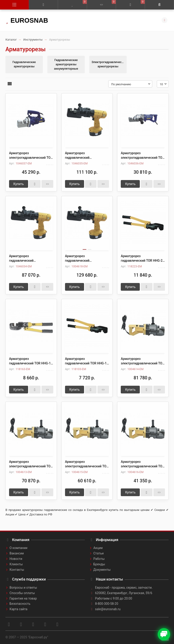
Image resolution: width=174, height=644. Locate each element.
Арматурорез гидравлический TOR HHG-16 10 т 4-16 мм (31, 361)
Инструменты (33, 40)
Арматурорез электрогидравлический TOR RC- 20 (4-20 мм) (31, 156)
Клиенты (16, 564)
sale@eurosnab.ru (108, 609)
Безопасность (20, 604)
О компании (18, 548)
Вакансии (17, 553)
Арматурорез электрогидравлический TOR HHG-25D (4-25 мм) (143, 361)
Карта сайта (18, 609)
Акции (98, 548)
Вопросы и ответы (23, 588)
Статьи (99, 553)
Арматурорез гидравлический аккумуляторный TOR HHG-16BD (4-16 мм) (85, 259)
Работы (99, 559)
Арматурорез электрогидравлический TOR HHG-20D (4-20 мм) (87, 464)
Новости (16, 559)
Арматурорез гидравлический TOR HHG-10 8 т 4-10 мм (87, 361)
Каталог (11, 40)
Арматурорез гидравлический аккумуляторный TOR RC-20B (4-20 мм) (87, 156)
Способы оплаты (22, 593)
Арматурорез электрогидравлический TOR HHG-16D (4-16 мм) (143, 464)
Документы (102, 570)
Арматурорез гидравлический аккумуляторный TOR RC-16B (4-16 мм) (31, 259)
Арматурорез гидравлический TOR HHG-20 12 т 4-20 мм (143, 259)
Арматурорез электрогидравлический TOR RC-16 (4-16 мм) (143, 156)
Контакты (17, 570)
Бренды (99, 564)
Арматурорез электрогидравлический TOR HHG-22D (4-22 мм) (31, 464)
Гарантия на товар (23, 598)
